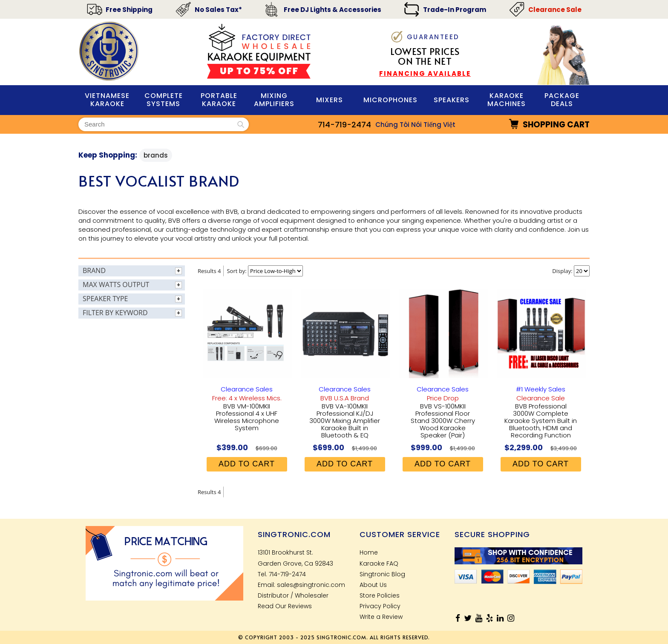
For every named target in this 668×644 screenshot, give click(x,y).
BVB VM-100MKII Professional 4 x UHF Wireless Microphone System (247, 417)
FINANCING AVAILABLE (425, 73)
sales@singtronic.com (311, 585)
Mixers (330, 100)
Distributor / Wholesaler (293, 595)
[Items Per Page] (582, 271)
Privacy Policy (380, 606)
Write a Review (381, 617)
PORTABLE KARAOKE (219, 100)
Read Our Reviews (285, 606)
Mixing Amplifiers (274, 100)
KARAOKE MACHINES (507, 100)
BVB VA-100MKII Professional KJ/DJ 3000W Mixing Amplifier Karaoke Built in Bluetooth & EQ (345, 421)
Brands (156, 155)
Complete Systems (164, 100)
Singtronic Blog (382, 574)
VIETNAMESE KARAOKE (107, 100)
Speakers (452, 100)
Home (369, 552)
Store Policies (380, 595)
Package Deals (562, 100)
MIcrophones (390, 100)
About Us (373, 585)
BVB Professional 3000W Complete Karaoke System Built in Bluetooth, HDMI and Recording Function (541, 421)
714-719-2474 (344, 125)
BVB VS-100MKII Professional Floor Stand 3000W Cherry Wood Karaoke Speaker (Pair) (443, 421)
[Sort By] (275, 271)
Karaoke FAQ (379, 563)
